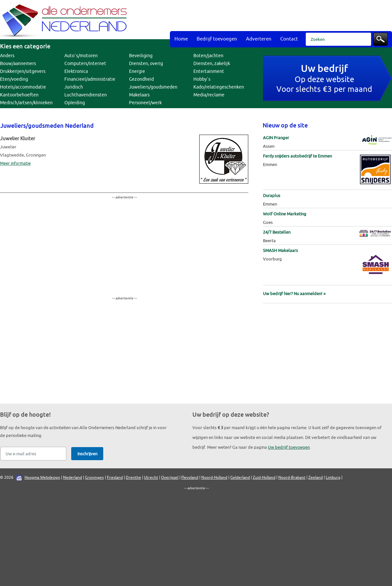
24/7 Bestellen (277, 232)
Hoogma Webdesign (42, 477)
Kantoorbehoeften (19, 95)
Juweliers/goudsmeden (153, 87)
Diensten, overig (146, 64)
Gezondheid (141, 79)
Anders (7, 56)
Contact (289, 39)
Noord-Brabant (292, 477)
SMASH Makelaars (280, 251)
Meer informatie (15, 163)
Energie (137, 71)
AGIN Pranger (276, 138)
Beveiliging (141, 56)
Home (181, 39)
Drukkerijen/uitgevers (23, 71)
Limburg (333, 477)
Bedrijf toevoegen (217, 39)
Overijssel (170, 477)
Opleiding (75, 103)
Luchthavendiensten (86, 95)
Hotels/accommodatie (23, 87)
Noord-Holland (214, 477)
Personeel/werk (145, 103)
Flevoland (190, 477)
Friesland (115, 477)
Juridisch (74, 87)
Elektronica (76, 71)
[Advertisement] (262, 52)
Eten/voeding (14, 79)
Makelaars (139, 95)
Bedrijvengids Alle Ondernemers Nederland (65, 20)
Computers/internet (85, 64)
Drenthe (133, 477)
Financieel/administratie (90, 79)
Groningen (94, 477)
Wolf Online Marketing (285, 214)
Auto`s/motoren (81, 56)
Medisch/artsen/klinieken (26, 103)
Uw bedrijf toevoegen (289, 447)
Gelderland (240, 477)
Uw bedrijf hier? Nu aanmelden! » (294, 294)
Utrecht (151, 477)
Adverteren (259, 39)
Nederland (73, 477)
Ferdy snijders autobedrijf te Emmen (297, 156)
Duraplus (272, 196)
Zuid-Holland (264, 477)
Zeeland (316, 477)
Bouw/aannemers (18, 64)
